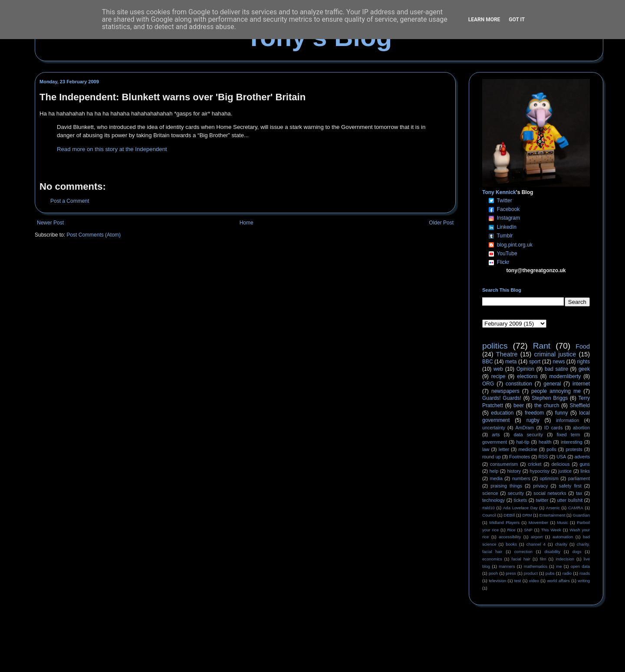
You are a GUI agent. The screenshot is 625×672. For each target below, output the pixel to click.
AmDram (525, 428)
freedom (534, 413)
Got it (517, 20)
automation (563, 537)
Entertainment (553, 515)
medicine (528, 449)
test (518, 581)
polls (551, 449)
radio (567, 573)
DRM (527, 515)
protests (574, 449)
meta (511, 362)
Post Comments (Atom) (94, 235)
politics (495, 346)
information (567, 420)
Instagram (508, 218)
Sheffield (579, 405)
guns (585, 464)
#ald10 (488, 508)
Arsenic (553, 508)
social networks (550, 493)
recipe (498, 376)
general (552, 384)
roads (585, 573)
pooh (493, 573)
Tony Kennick (499, 192)
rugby (533, 420)
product (531, 573)
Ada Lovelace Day (520, 508)
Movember (538, 522)
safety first (570, 486)
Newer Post (50, 223)
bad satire (556, 369)
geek (584, 369)
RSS (543, 457)
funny (561, 413)
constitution (519, 384)
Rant (542, 346)
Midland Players (504, 522)
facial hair (521, 559)
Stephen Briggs (550, 398)
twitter (542, 500)
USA (561, 457)
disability (552, 552)
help (494, 471)
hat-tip (523, 442)
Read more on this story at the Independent (112, 149)
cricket (535, 464)
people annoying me (556, 391)
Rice (512, 530)
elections (527, 376)
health (545, 442)
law (486, 449)
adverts (582, 457)
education (502, 413)
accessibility (510, 537)
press (511, 573)
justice (565, 471)
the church (547, 405)
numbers (521, 478)
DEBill (509, 515)
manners (507, 566)
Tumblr (505, 236)
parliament (579, 478)
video (534, 581)
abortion (581, 428)
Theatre (507, 354)
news (559, 362)
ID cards (553, 428)
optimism (549, 478)
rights (584, 362)
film (543, 559)
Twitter (504, 201)
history (514, 471)
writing (584, 581)
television (497, 581)
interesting (572, 442)
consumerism (504, 464)
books (511, 544)
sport (535, 362)
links (585, 471)
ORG (488, 384)
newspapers (505, 391)
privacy (540, 486)
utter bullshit (570, 500)
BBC (488, 362)
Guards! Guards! (502, 398)
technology (493, 500)
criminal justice (555, 354)
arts (496, 435)
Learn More (484, 20)
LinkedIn (507, 227)
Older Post (441, 223)
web (498, 369)
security (516, 493)
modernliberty (565, 376)
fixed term (569, 435)
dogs (577, 552)
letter (504, 449)
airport (537, 537)
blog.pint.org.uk (515, 245)
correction (523, 552)
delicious (561, 464)
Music (563, 522)
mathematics (536, 566)
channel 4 (536, 544)
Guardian (581, 515)
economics (492, 559)
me (559, 566)
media (496, 478)
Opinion (525, 369)
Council (489, 515)
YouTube (507, 254)
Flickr (503, 262)
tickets (521, 500)
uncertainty (494, 428)
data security (528, 435)
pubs (550, 573)
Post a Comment (70, 201)
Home (247, 223)
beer (519, 405)
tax (579, 493)
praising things (506, 486)
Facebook (508, 209)
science (490, 493)
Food (583, 346)
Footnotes (520, 457)
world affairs (558, 581)
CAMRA (576, 508)
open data (580, 566)
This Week (551, 530)
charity (561, 544)
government (495, 442)
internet (581, 384)
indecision (565, 559)
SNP (528, 530)
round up (492, 457)
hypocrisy (540, 471)
